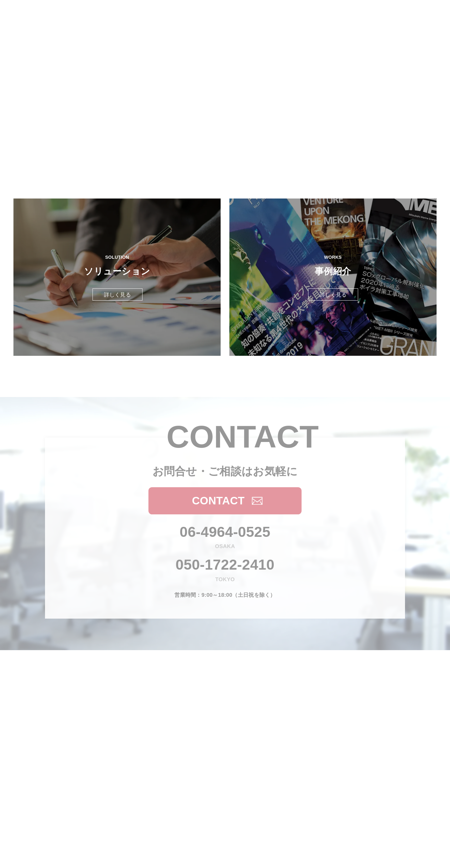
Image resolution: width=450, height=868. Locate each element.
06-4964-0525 (225, 532)
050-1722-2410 (225, 565)
